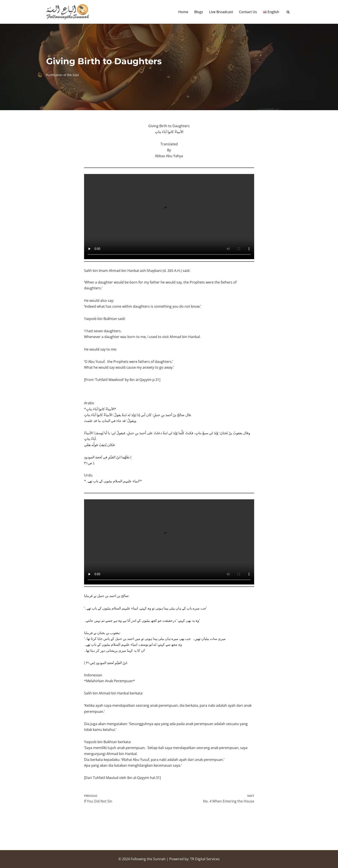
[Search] (288, 12)
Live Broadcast (221, 12)
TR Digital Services (205, 859)
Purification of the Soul (63, 75)
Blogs (199, 12)
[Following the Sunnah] (68, 12)
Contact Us (248, 12)
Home (183, 12)
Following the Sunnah (148, 859)
